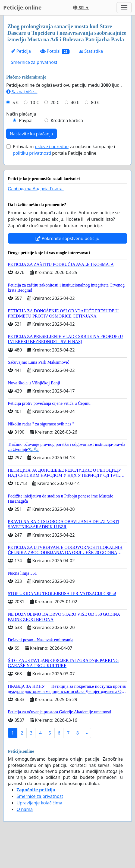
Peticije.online (22, 7)
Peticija (21, 51)
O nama (25, 809)
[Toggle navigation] (124, 8)
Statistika (91, 51)
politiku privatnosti (32, 153)
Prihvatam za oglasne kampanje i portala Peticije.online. (64, 150)
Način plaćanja (21, 114)
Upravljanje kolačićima (39, 803)
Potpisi (55, 51)
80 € (95, 102)
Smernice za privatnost (34, 62)
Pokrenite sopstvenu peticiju (67, 238)
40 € (75, 102)
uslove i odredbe (52, 147)
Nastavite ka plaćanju (32, 134)
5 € (15, 102)
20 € (55, 102)
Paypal (26, 120)
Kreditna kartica (67, 120)
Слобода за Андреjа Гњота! (36, 189)
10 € (34, 102)
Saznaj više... (22, 92)
